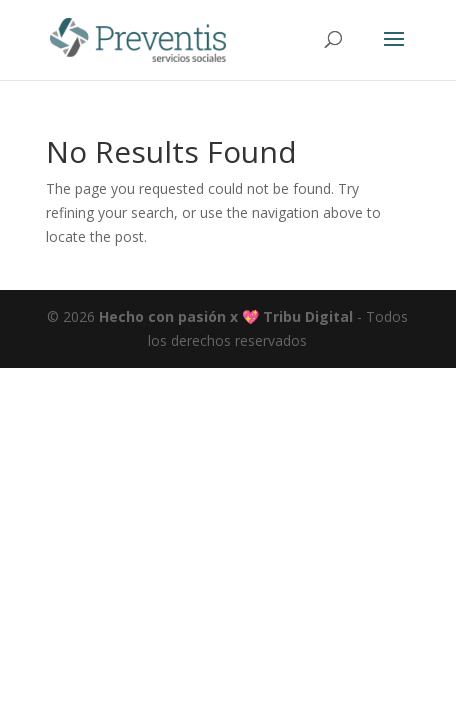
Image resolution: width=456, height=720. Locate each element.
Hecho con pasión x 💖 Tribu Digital (224, 316)
